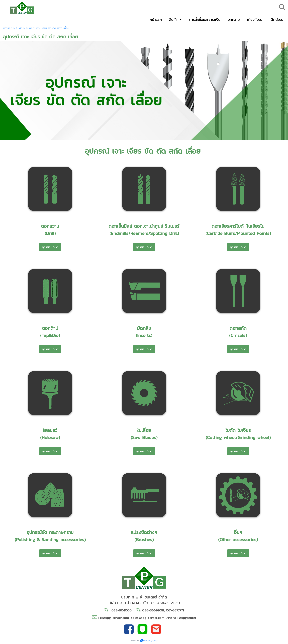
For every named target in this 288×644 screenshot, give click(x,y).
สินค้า (19, 28)
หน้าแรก (8, 28)
